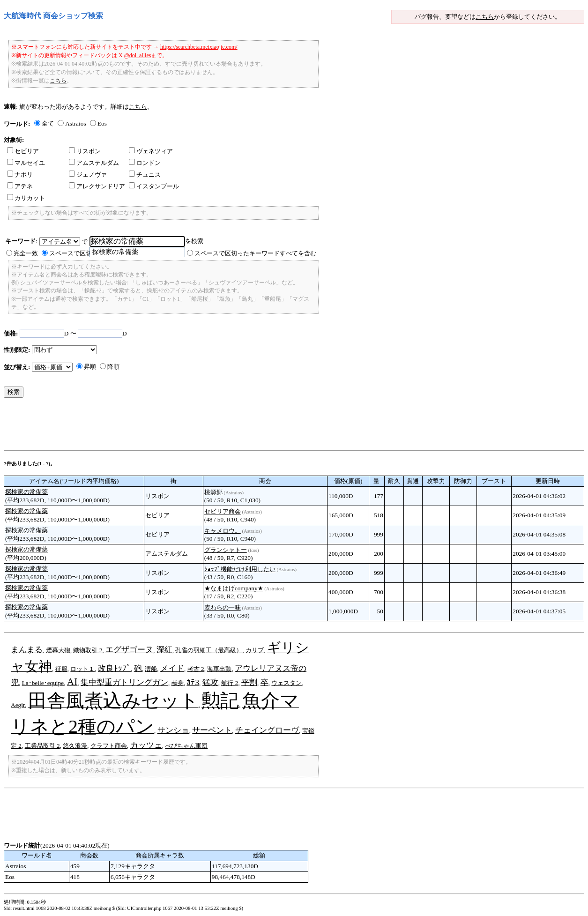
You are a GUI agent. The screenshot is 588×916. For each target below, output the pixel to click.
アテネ (20, 186)
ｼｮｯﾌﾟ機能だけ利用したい (240, 569)
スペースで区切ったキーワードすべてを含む (255, 253)
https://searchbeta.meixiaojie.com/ (199, 47)
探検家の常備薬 (26, 492)
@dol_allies (138, 55)
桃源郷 (213, 492)
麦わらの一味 (223, 607)
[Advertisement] (174, 426)
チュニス (145, 175)
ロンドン (145, 163)
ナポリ (20, 175)
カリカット (26, 198)
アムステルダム (94, 163)
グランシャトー (226, 550)
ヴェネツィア (151, 151)
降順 (113, 367)
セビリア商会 (223, 511)
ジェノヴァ (88, 175)
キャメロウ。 (223, 531)
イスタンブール (154, 186)
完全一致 (26, 253)
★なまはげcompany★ (234, 588)
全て (48, 123)
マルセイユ (26, 163)
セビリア (23, 151)
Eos (102, 123)
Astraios (75, 123)
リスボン (85, 151)
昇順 (90, 367)
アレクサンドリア (97, 186)
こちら (485, 17)
